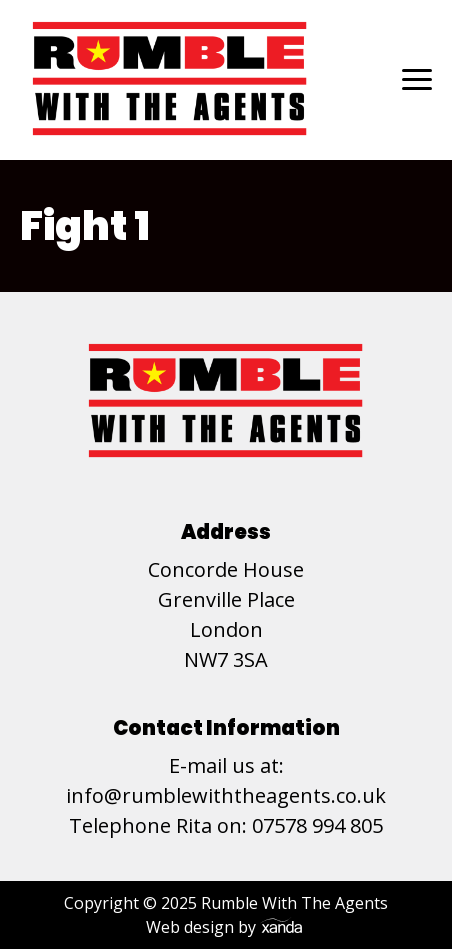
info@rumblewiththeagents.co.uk (226, 795)
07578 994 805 (317, 825)
